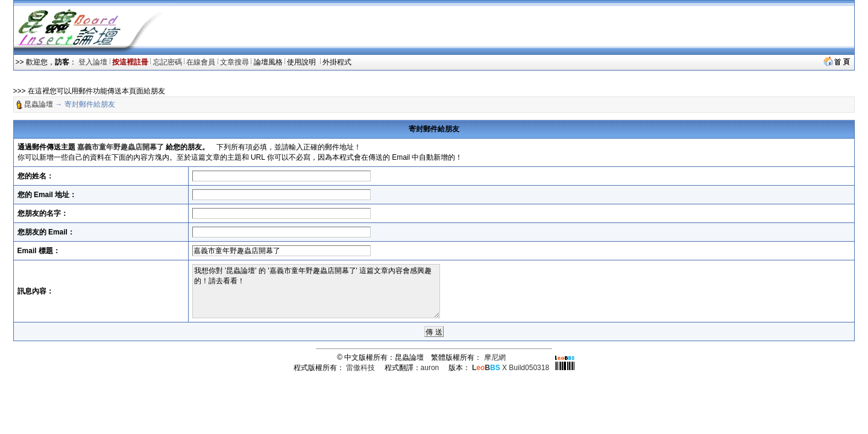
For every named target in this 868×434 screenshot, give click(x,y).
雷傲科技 (360, 368)
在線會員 (201, 62)
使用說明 (302, 62)
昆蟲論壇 (39, 104)
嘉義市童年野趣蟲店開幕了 (121, 147)
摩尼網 (495, 357)
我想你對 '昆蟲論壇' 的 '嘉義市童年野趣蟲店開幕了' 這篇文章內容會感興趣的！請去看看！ (316, 291)
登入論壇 (93, 62)
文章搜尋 (234, 62)
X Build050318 (511, 368)
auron (430, 368)
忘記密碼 (168, 62)
